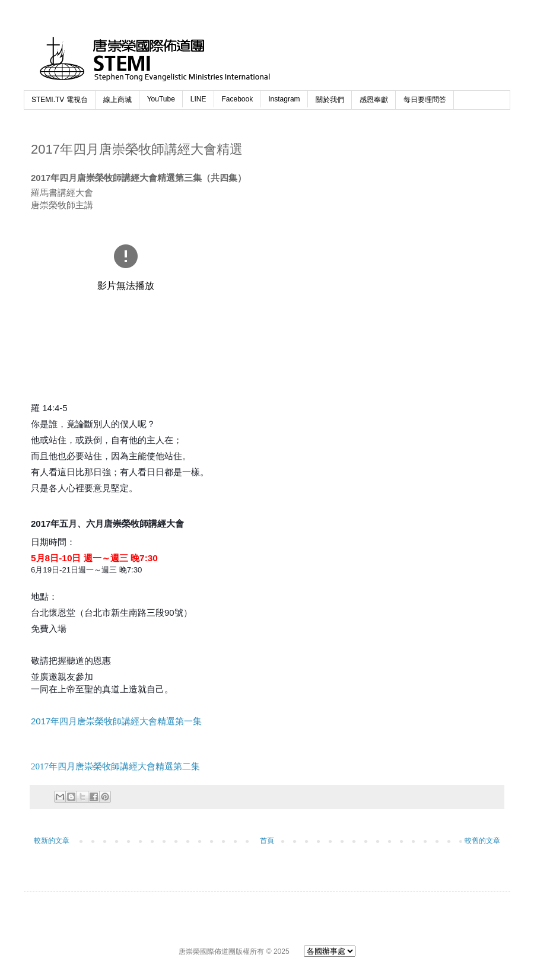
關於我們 (330, 100)
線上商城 (117, 100)
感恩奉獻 (374, 100)
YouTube (161, 99)
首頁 (267, 841)
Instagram (284, 99)
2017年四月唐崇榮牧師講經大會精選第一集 (116, 721)
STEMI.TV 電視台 (60, 100)
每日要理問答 (425, 100)
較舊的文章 (482, 841)
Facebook (238, 99)
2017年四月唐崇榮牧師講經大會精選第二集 (115, 766)
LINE (198, 99)
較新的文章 (52, 841)
